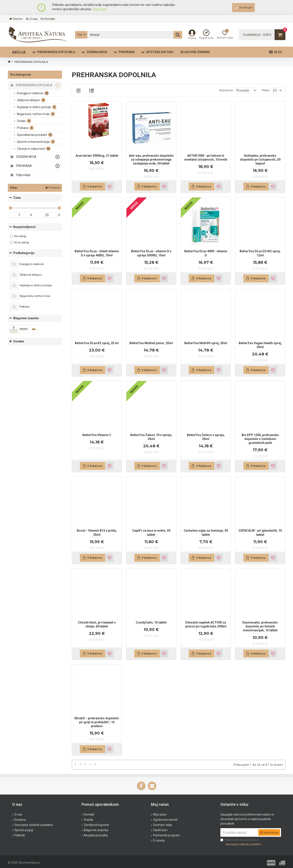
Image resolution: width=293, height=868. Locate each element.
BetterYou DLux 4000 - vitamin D (206, 253)
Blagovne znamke (26, 318)
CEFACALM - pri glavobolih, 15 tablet (260, 533)
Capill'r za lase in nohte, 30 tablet (151, 533)
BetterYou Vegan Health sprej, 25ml (260, 345)
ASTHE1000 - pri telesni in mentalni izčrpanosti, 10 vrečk (206, 158)
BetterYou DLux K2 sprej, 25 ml (97, 343)
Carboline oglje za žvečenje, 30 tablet (206, 533)
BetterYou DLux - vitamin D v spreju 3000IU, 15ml (151, 253)
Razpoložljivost (24, 227)
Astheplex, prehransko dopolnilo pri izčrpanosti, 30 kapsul (260, 160)
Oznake (19, 341)
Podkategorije (24, 253)
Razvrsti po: (231, 90)
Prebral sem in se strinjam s (241, 841)
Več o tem (100, 9)
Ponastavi (55, 188)
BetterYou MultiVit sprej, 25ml (206, 343)
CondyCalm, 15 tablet (151, 622)
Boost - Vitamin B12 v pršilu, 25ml (97, 533)
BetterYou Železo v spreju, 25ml (206, 437)
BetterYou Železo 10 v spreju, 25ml (151, 437)
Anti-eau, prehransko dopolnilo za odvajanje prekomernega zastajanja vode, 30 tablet (151, 160)
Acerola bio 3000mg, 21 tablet (97, 156)
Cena (17, 198)
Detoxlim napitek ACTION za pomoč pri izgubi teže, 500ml (206, 624)
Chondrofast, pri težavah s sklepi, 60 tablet (97, 624)
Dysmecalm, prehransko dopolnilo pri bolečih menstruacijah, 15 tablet (260, 626)
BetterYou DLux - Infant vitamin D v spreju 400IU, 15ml (97, 253)
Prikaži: (267, 90)
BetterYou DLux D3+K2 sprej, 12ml (260, 253)
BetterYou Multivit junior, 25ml (151, 343)
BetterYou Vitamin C (97, 435)
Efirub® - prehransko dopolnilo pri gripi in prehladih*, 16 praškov (97, 722)
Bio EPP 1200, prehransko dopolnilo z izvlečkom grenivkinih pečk (260, 439)
